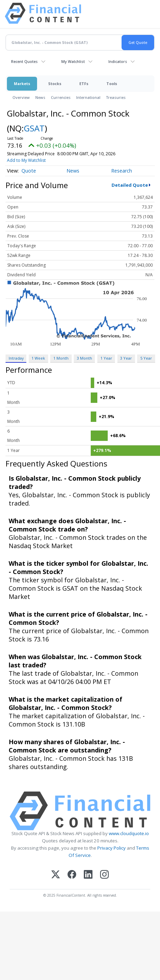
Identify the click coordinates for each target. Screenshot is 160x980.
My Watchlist (73, 61)
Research (122, 171)
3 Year (126, 358)
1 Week (38, 358)
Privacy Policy (112, 848)
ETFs (84, 84)
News (40, 97)
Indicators (118, 61)
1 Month (61, 358)
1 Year (106, 358)
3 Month (85, 358)
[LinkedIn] (88, 875)
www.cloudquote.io (129, 833)
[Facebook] (72, 875)
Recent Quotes (24, 61)
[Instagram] (104, 875)
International (88, 97)
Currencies (61, 97)
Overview (21, 97)
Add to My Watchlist (26, 160)
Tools (112, 84)
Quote (29, 171)
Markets (22, 84)
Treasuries (116, 97)
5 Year (146, 358)
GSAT (34, 128)
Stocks (55, 84)
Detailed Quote (130, 185)
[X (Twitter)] (56, 875)
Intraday (16, 358)
